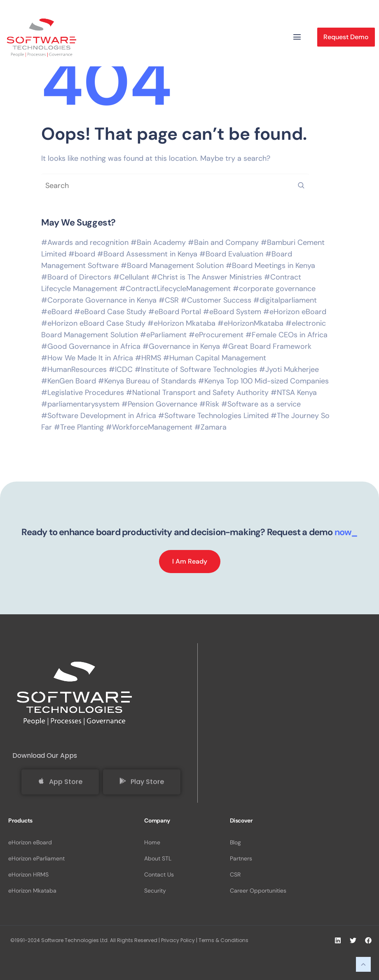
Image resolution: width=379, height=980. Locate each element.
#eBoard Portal (175, 312)
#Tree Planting (79, 427)
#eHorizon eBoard (295, 312)
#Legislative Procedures (83, 392)
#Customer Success (216, 300)
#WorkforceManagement (149, 427)
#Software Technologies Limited (213, 416)
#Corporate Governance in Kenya (99, 300)
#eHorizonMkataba (250, 323)
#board (82, 254)
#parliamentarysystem (80, 404)
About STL (158, 858)
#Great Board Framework (267, 346)
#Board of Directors (76, 277)
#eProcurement (216, 335)
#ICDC (121, 369)
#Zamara (211, 427)
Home (152, 842)
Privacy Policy (178, 940)
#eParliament (163, 335)
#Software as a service (261, 404)
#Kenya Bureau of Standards (147, 381)
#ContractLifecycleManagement (175, 289)
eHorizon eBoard (30, 842)
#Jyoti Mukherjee (289, 369)
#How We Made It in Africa (87, 358)
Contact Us (159, 874)
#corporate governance (274, 289)
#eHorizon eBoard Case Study (93, 323)
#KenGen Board (69, 381)
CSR (235, 874)
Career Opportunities (258, 891)
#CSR (169, 300)
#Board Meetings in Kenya (270, 266)
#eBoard (57, 312)
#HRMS (148, 358)
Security (155, 891)
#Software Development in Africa (99, 416)
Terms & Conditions (223, 940)
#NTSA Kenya (294, 392)
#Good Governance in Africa (91, 346)
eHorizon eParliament (36, 858)
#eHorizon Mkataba (181, 323)
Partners (241, 858)
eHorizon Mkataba (32, 891)
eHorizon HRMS (28, 874)
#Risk (209, 404)
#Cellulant (131, 277)
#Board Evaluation (231, 254)
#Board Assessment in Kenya (147, 254)
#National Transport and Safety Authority (197, 392)
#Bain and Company (223, 242)
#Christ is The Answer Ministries (207, 277)
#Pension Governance (159, 404)
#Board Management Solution (172, 266)
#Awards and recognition (85, 242)
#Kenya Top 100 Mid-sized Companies (263, 381)
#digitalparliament (285, 300)
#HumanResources (74, 369)
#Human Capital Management (215, 358)
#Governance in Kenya (181, 346)
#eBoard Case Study (110, 312)
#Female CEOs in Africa (287, 335)
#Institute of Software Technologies (196, 369)
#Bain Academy (158, 242)
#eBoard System (232, 312)
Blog (235, 842)
